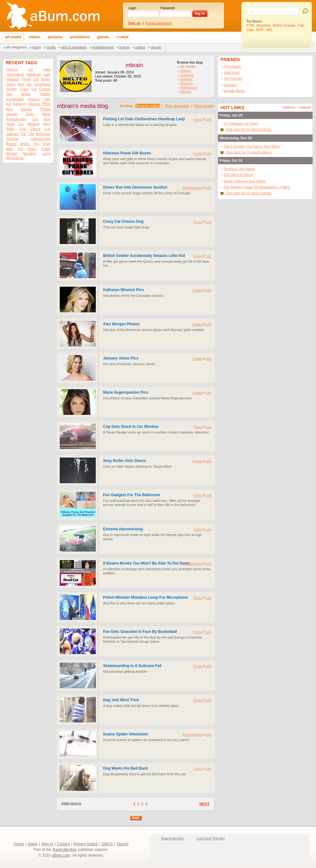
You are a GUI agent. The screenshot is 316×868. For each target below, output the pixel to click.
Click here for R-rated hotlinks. (249, 129)
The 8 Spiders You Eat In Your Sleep (252, 146)
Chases (45, 89)
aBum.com (61, 855)
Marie (46, 114)
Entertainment (103, 47)
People (156, 47)
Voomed (230, 85)
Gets (47, 119)
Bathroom (43, 134)
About (32, 844)
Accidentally (15, 99)
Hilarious (12, 79)
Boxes (46, 79)
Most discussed (177, 106)
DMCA (107, 844)
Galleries (187, 75)
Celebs (140, 47)
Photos (45, 109)
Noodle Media (234, 91)
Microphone (15, 158)
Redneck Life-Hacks (239, 169)
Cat (34, 89)
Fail (301, 25)
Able (9, 149)
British (26, 94)
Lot (30, 69)
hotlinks (289, 107)
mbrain (134, 65)
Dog (9, 94)
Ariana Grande (284, 25)
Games (186, 91)
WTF (260, 30)
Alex (9, 109)
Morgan (26, 109)
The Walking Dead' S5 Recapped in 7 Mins (257, 187)
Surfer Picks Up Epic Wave (245, 181)
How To (124, 47)
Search (122, 844)
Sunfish (12, 89)
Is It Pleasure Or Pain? (241, 123)
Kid (8, 104)
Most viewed (204, 106)
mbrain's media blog (83, 106)
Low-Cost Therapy (211, 838)
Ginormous (42, 84)
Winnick (34, 104)
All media (188, 66)
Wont (47, 144)
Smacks (34, 99)
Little (47, 99)
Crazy (24, 89)
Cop (35, 119)
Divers (11, 84)
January (12, 114)
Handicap (34, 74)
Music (51, 47)
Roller (10, 129)
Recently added (148, 106)
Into (29, 84)
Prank (26, 79)
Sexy (47, 124)
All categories (17, 47)
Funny (37, 47)
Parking (12, 69)
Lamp (46, 153)
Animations (189, 87)
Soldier (45, 94)
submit (305, 107)
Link (209, 119)
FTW (250, 25)
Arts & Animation (74, 47)
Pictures (186, 83)
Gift (36, 79)
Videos (185, 71)
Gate (47, 69)
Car (21, 124)
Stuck (10, 124)
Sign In (47, 844)
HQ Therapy (233, 78)
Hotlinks (186, 79)
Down (32, 149)
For (23, 134)
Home (19, 844)
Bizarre (11, 144)
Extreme (12, 139)
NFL (270, 30)
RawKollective (64, 850)
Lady (47, 74)
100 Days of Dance (239, 175)
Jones (30, 114)
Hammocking (41, 139)
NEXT (204, 804)
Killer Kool (232, 72)
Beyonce (263, 25)
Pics (46, 104)
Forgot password (158, 23)
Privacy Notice (86, 844)
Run (21, 84)
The (31, 134)
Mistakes (30, 153)
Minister (12, 153)
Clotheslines (15, 74)
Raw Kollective (173, 838)
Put (20, 149)
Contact (63, 844)
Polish (46, 149)
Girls (23, 129)
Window (33, 124)
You (36, 144)
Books (25, 144)
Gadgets (12, 134)
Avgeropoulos (16, 119)
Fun (48, 129)
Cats (250, 30)
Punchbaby (232, 66)
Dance (36, 129)
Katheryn (20, 104)
